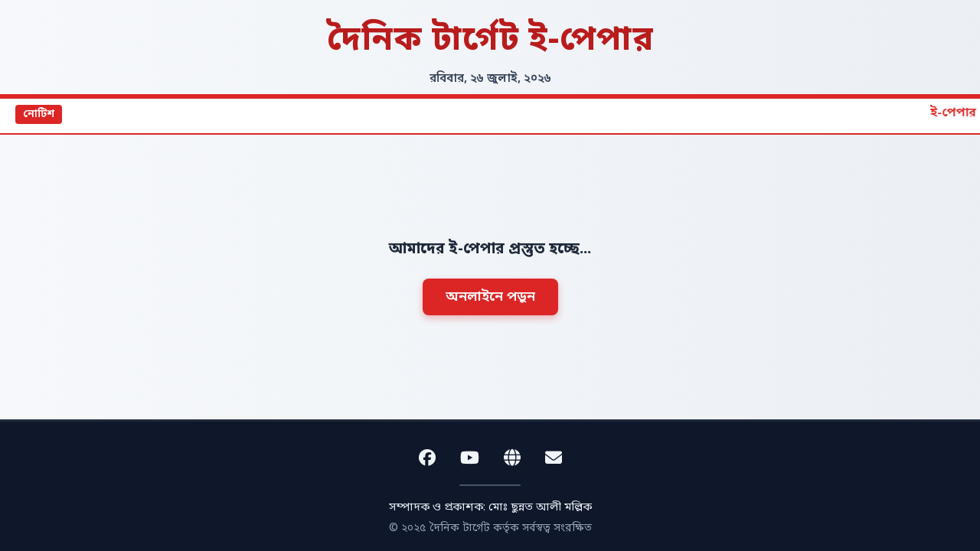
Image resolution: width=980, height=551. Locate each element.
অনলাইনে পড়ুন (490, 297)
